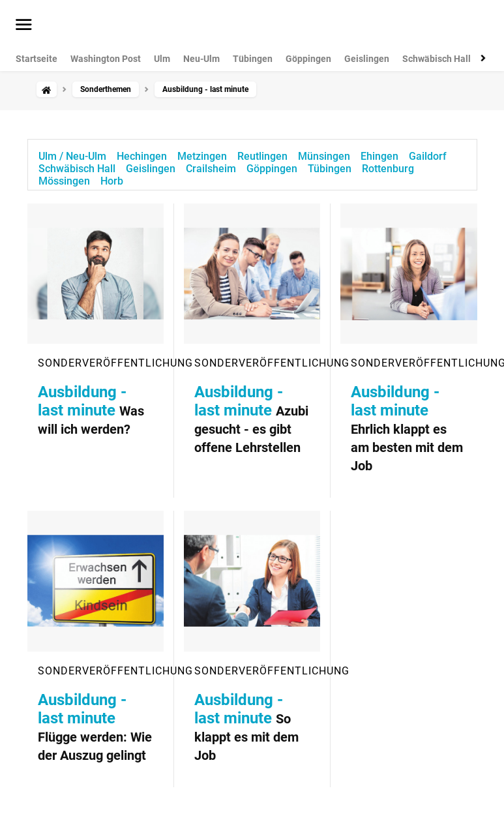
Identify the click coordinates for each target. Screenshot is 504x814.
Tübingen (253, 59)
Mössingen (64, 181)
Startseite (37, 59)
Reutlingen (262, 156)
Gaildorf (428, 156)
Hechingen (142, 156)
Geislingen (367, 59)
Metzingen (202, 156)
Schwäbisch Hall (437, 59)
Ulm (162, 59)
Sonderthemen (106, 89)
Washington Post (106, 59)
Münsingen (324, 156)
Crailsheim (211, 169)
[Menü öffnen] (24, 25)
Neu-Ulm (201, 59)
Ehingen (379, 156)
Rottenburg (388, 169)
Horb (112, 181)
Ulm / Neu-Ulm (72, 156)
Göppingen (308, 59)
